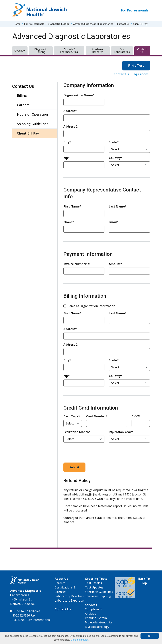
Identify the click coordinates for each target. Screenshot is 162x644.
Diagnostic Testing (59, 24)
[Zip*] (84, 165)
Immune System (96, 618)
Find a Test (136, 66)
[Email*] (129, 229)
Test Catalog (94, 583)
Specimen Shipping (98, 596)
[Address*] (107, 118)
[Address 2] (107, 134)
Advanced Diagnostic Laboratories (93, 24)
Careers (23, 105)
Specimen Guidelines (99, 592)
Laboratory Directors (69, 596)
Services (91, 605)
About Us (61, 579)
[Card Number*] (107, 423)
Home (17, 24)
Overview (20, 51)
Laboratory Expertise (69, 600)
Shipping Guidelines (33, 124)
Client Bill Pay (28, 133)
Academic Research (98, 51)
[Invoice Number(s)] (84, 271)
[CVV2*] (141, 423)
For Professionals (135, 10)
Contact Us (123, 24)
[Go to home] (40, 10)
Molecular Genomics (99, 622)
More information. (80, 640)
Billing (22, 95)
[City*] (84, 149)
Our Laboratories (122, 51)
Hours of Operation (32, 114)
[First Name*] (84, 214)
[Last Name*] (129, 214)
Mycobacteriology (97, 627)
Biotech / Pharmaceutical (69, 51)
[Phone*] (84, 229)
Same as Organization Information (91, 306)
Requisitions (140, 74)
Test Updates (94, 587)
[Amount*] (129, 271)
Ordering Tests (96, 579)
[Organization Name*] (84, 102)
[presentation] (91, 453)
